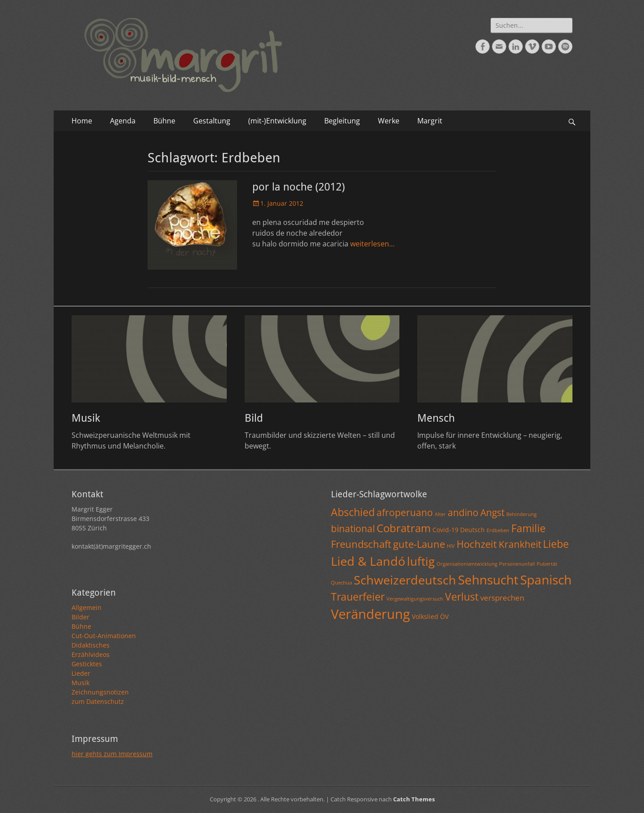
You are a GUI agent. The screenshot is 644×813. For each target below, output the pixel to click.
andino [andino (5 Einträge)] (463, 512)
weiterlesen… (372, 244)
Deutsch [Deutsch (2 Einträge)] (472, 530)
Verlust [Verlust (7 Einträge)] (462, 597)
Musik (86, 418)
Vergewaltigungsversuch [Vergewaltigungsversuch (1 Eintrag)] (415, 599)
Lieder (81, 673)
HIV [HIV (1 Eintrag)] (451, 546)
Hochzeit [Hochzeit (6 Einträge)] (477, 544)
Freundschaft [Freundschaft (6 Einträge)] (361, 544)
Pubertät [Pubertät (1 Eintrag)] (547, 564)
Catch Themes (414, 799)
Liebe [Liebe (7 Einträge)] (556, 544)
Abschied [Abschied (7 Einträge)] (353, 512)
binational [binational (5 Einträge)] (353, 529)
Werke (389, 121)
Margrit (430, 121)
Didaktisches (91, 645)
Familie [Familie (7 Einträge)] (528, 528)
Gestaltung (212, 121)
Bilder (80, 617)
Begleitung (342, 121)
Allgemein (87, 608)
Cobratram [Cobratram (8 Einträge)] (404, 528)
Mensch (436, 418)
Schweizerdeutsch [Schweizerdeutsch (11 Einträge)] (405, 580)
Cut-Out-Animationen (104, 636)
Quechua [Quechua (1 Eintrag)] (341, 583)
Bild (254, 418)
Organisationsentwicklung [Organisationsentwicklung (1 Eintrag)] (467, 564)
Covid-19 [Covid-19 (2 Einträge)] (445, 530)
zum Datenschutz (98, 701)
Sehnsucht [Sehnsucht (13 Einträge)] (488, 580)
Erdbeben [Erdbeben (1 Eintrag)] (498, 530)
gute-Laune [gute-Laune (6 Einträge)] (419, 544)
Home (82, 121)
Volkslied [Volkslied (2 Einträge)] (425, 616)
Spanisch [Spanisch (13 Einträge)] (546, 580)
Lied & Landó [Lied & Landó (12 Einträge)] (368, 561)
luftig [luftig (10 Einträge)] (421, 561)
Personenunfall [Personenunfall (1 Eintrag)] (517, 564)
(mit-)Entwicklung (277, 121)
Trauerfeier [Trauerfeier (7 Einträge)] (358, 597)
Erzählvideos (91, 654)
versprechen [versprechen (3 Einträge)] (502, 598)
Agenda (123, 121)
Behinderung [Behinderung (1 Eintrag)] (521, 514)
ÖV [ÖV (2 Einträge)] (444, 616)
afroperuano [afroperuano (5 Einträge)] (405, 512)
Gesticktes (87, 664)
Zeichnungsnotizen (100, 692)
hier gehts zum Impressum (112, 754)
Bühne (164, 121)
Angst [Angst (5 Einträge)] (492, 512)
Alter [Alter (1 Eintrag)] (440, 514)
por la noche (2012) (299, 187)
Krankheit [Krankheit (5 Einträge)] (520, 544)
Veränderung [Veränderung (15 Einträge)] (371, 614)
